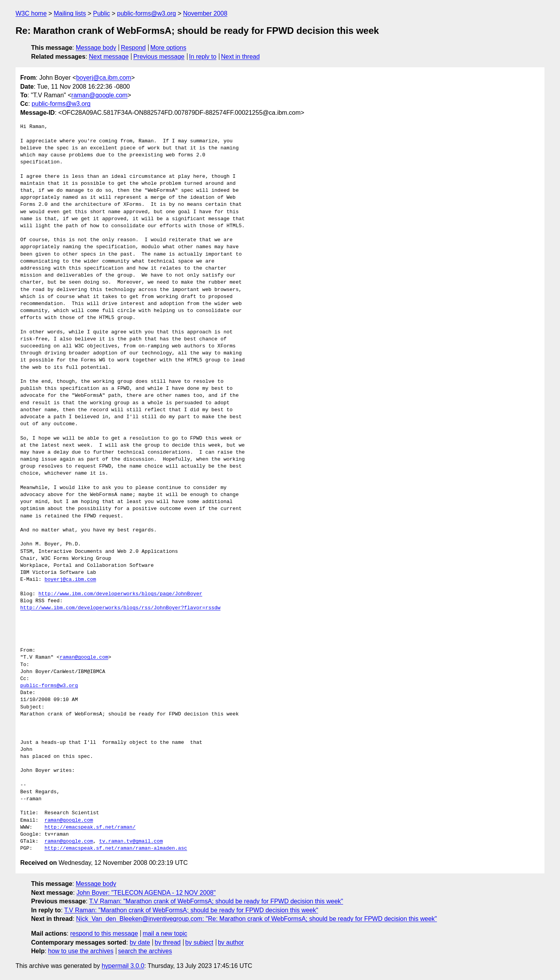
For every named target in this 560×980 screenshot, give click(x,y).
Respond (133, 48)
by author (231, 942)
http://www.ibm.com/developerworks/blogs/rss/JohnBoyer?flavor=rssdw (120, 608)
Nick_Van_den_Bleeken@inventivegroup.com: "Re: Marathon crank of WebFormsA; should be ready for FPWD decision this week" (257, 919)
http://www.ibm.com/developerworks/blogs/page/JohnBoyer (120, 594)
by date (140, 942)
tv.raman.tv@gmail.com (131, 842)
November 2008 (205, 13)
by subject (199, 942)
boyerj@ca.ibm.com (104, 78)
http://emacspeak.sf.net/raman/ (90, 827)
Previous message (159, 57)
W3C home (31, 13)
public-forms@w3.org (146, 13)
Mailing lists (70, 13)
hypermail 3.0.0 (123, 966)
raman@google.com (100, 95)
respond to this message (104, 934)
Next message (109, 57)
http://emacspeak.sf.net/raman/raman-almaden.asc (116, 849)
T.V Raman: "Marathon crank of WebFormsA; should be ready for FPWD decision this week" (216, 901)
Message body (96, 48)
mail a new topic (165, 934)
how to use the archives (81, 951)
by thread (168, 942)
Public (101, 13)
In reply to (203, 57)
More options (169, 48)
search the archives (145, 951)
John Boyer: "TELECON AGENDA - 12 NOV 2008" (146, 893)
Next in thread (240, 57)
